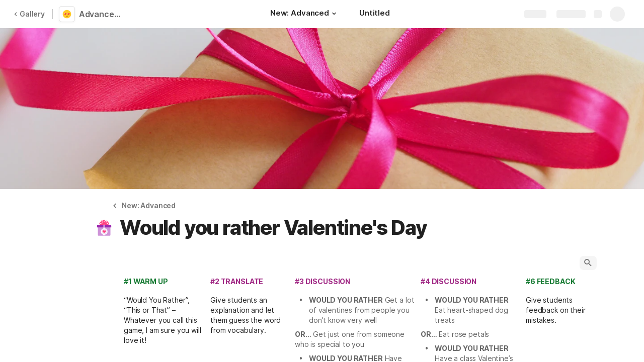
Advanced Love (102, 14)
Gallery (29, 14)
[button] (334, 14)
